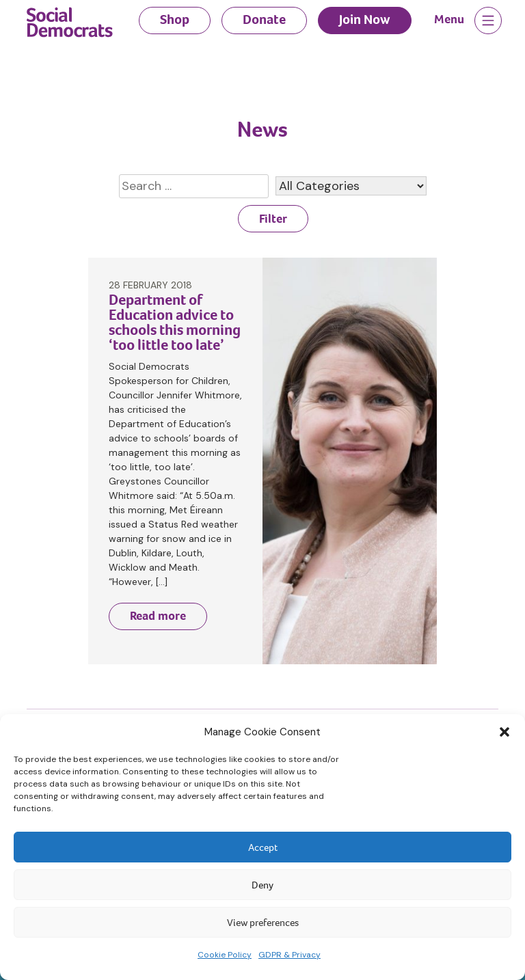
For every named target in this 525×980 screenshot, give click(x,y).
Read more (158, 616)
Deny (262, 885)
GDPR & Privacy (290, 955)
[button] (504, 732)
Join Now (365, 19)
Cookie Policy (225, 955)
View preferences (263, 923)
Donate (264, 19)
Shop (175, 19)
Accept (263, 847)
